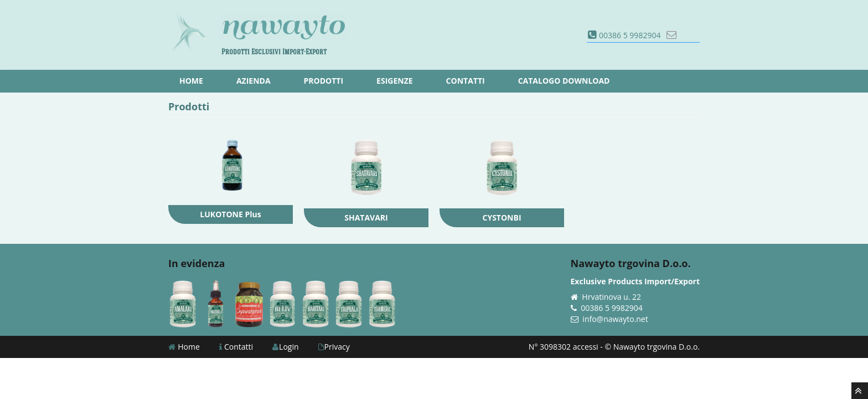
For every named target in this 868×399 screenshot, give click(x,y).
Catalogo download (564, 81)
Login (285, 347)
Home (184, 347)
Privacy (334, 347)
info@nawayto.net (615, 319)
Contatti (236, 347)
